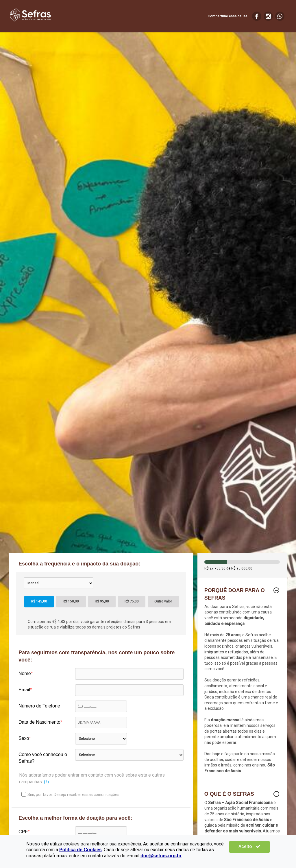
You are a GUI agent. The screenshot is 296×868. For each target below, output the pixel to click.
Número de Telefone (39, 706)
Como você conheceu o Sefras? (43, 758)
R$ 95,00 (102, 601)
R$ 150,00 (71, 601)
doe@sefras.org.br (145, 856)
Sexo (24, 738)
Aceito (252, 846)
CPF (23, 832)
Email (24, 690)
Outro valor (163, 601)
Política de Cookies (81, 850)
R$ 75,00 (132, 601)
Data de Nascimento (39, 722)
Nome (25, 673)
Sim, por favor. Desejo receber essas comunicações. (71, 794)
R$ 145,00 (39, 601)
